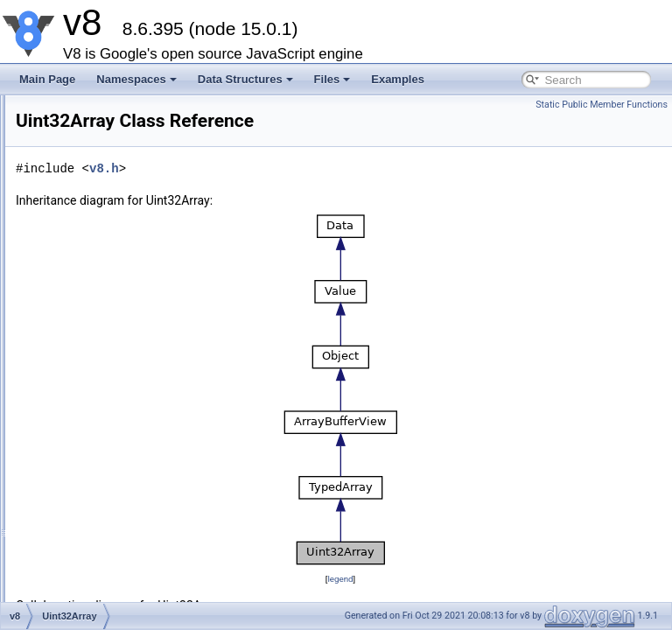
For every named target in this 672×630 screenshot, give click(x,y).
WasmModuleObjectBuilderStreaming (159, 164)
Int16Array (96, 338)
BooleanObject (106, 569)
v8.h (314, 193)
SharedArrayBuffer (115, 492)
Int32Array (96, 376)
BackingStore (103, 184)
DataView (94, 472)
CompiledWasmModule (126, 107)
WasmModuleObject (119, 126)
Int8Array (93, 299)
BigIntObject (100, 549)
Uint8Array (97, 261)
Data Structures (245, 79)
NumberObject (105, 530)
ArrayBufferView (109, 222)
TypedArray (98, 241)
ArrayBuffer (98, 203)
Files (332, 79)
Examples (398, 79)
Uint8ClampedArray (118, 280)
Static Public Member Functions (602, 105)
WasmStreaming (110, 145)
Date (83, 511)
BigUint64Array (107, 453)
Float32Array (102, 395)
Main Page (47, 79)
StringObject (101, 588)
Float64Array (102, 415)
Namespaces (136, 79)
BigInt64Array (104, 434)
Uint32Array (99, 357)
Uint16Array (99, 318)
